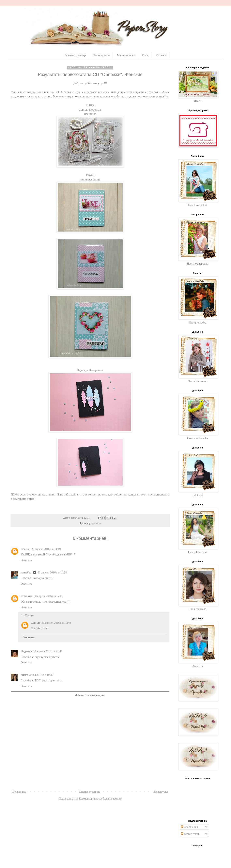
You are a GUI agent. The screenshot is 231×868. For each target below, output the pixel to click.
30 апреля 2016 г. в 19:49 (56, 623)
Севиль (25, 549)
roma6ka (26, 573)
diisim (24, 675)
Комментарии (191, 834)
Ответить (26, 560)
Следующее (19, 792)
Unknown (27, 596)
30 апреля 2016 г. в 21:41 (48, 651)
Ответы (29, 616)
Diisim (90, 175)
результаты (95, 523)
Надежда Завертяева (90, 370)
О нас (146, 55)
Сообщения (189, 827)
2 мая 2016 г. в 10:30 (41, 675)
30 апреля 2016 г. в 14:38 (52, 573)
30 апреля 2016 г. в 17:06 (48, 596)
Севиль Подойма (90, 109)
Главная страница (75, 55)
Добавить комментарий (90, 695)
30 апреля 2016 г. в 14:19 (46, 549)
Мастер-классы (126, 55)
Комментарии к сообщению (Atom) (101, 799)
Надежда (26, 651)
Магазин (161, 55)
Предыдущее (161, 792)
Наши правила (102, 55)
